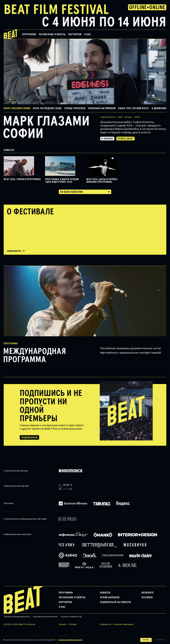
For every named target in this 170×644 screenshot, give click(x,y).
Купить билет (125, 139)
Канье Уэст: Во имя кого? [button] (134, 108)
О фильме (107, 139)
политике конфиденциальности (70, 640)
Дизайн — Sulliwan (68, 624)
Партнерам (75, 34)
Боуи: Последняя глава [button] (47, 108)
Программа (29, 34)
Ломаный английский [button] (102, 108)
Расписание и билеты (52, 34)
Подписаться (29, 438)
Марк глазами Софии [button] (17, 108)
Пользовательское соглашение (45, 617)
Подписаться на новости (115, 602)
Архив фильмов (110, 597)
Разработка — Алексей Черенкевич (117, 624)
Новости (105, 593)
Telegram (147, 597)
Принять (146, 640)
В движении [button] (159, 108)
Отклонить (160, 640)
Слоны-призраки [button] (75, 108)
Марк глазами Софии (46, 128)
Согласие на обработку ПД (71, 617)
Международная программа (35, 356)
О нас (88, 34)
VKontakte (148, 593)
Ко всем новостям (72, 192)
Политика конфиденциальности (17, 617)
